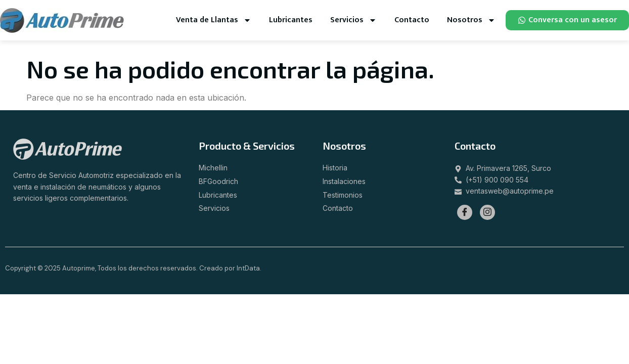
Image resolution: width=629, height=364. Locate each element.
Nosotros (471, 20)
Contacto (412, 20)
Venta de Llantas (214, 20)
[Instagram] (487, 212)
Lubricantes (291, 20)
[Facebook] (465, 212)
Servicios (353, 20)
